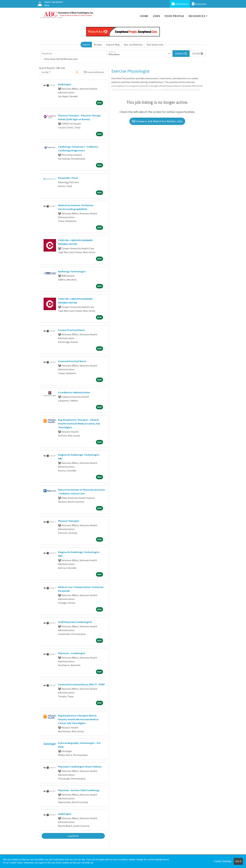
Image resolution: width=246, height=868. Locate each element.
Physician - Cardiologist (72, 653)
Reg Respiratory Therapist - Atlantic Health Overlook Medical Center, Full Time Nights (79, 424)
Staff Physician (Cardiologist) (75, 622)
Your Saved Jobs (155, 45)
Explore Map (113, 45)
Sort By (45, 72)
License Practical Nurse (71, 330)
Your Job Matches (133, 45)
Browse (98, 45)
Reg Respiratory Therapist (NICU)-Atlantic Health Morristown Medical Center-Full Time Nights (78, 719)
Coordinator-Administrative (74, 392)
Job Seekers (180, 4)
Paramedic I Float (68, 178)
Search (86, 45)
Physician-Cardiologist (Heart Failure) (80, 767)
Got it (238, 861)
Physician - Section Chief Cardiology (79, 790)
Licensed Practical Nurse (72, 361)
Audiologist (65, 84)
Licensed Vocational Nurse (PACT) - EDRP (81, 684)
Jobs (156, 16)
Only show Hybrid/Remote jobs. (61, 59)
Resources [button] (197, 16)
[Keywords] (73, 54)
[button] (198, 54)
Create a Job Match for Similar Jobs (157, 121)
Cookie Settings (223, 861)
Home (144, 16)
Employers (199, 4)
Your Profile (175, 16)
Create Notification (94, 72)
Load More (73, 836)
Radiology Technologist (72, 271)
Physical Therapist (69, 521)
